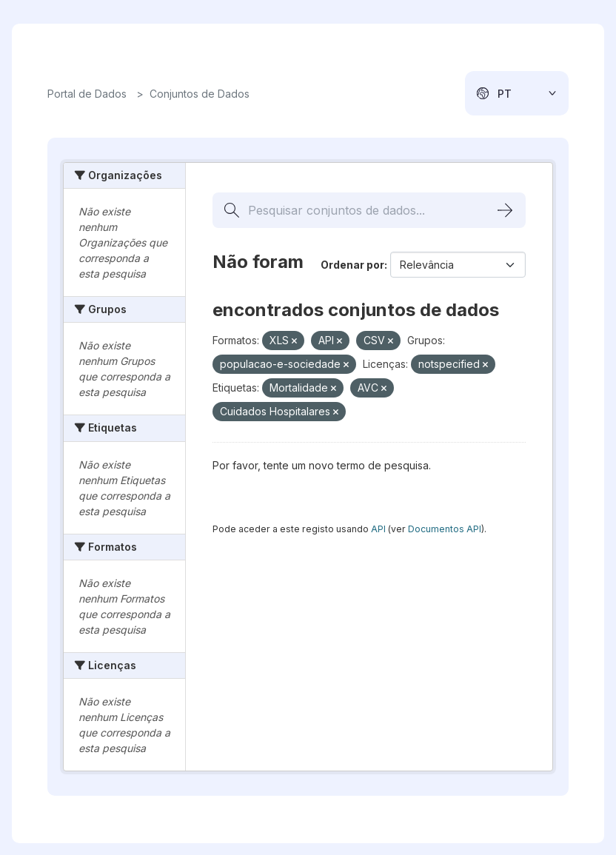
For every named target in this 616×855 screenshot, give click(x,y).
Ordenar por (352, 265)
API (378, 529)
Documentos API (445, 529)
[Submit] (505, 210)
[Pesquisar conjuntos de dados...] (369, 210)
